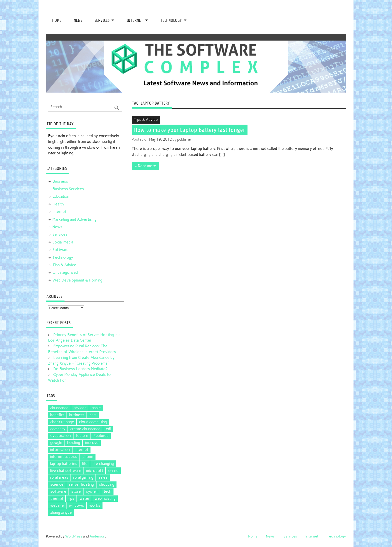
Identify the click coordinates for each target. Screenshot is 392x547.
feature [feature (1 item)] (82, 436)
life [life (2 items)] (85, 464)
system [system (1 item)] (92, 491)
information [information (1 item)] (60, 450)
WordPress (74, 536)
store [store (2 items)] (76, 491)
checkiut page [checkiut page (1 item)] (62, 422)
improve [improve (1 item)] (92, 443)
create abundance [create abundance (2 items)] (85, 429)
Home (57, 20)
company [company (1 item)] (58, 429)
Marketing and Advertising (74, 219)
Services (102, 20)
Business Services (68, 189)
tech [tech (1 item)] (107, 491)
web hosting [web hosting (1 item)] (105, 498)
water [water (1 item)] (84, 498)
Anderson (97, 536)
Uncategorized (65, 272)
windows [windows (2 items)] (76, 505)
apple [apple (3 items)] (96, 408)
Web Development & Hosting (77, 280)
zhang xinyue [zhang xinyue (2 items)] (61, 512)
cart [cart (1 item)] (93, 415)
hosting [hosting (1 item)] (74, 443)
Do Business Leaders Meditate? (80, 369)
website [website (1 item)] (57, 505)
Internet (135, 20)
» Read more (145, 166)
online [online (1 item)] (113, 471)
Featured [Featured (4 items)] (101, 436)
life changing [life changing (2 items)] (103, 464)
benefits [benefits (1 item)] (57, 415)
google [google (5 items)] (56, 443)
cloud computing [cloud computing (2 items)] (93, 422)
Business (60, 181)
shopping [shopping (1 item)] (107, 484)
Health (58, 204)
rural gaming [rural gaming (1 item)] (83, 477)
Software (60, 250)
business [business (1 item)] (77, 415)
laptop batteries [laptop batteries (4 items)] (64, 464)
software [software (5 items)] (58, 491)
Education (61, 196)
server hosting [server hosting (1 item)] (81, 484)
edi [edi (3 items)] (108, 429)
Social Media (63, 242)
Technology (171, 20)
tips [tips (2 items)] (71, 498)
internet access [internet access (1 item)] (63, 457)
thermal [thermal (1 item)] (57, 498)
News (78, 20)
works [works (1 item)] (95, 505)
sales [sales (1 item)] (103, 477)
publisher (185, 139)
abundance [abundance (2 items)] (59, 408)
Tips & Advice (146, 120)
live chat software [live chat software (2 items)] (66, 471)
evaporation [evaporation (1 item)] (60, 436)
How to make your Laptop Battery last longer (189, 130)
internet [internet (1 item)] (81, 450)
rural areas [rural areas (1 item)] (59, 477)
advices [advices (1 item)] (80, 408)
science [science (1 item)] (57, 484)
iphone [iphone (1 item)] (87, 457)
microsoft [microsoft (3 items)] (95, 471)
